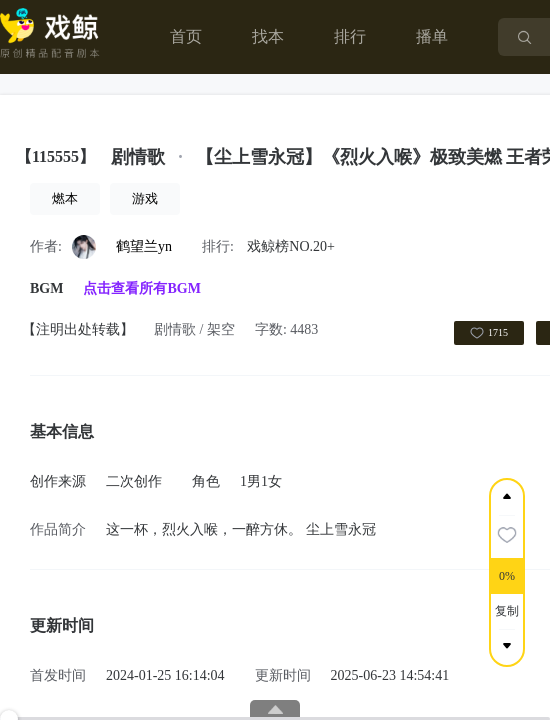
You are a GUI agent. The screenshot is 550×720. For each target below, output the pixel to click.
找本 (268, 36)
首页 (186, 36)
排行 (350, 36)
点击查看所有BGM (141, 288)
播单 (432, 36)
